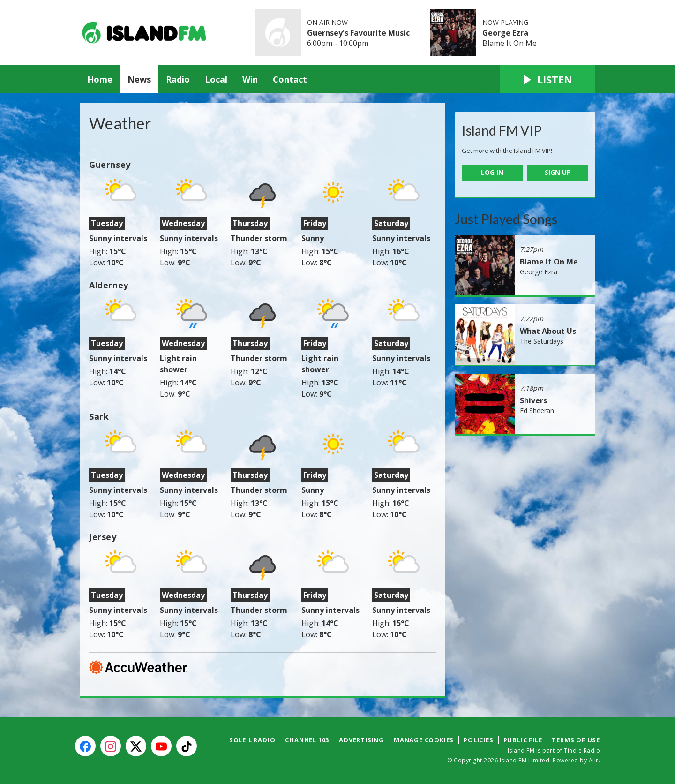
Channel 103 (307, 740)
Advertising (361, 740)
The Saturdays (542, 341)
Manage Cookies (424, 740)
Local (216, 79)
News (139, 79)
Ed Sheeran (537, 411)
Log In (492, 172)
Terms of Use (576, 740)
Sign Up (558, 172)
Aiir (594, 760)
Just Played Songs (506, 219)
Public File (523, 740)
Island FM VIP (502, 130)
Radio (178, 79)
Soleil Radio (252, 740)
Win (250, 79)
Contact (290, 79)
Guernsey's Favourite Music (358, 33)
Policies (478, 740)
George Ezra (505, 33)
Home (100, 79)
